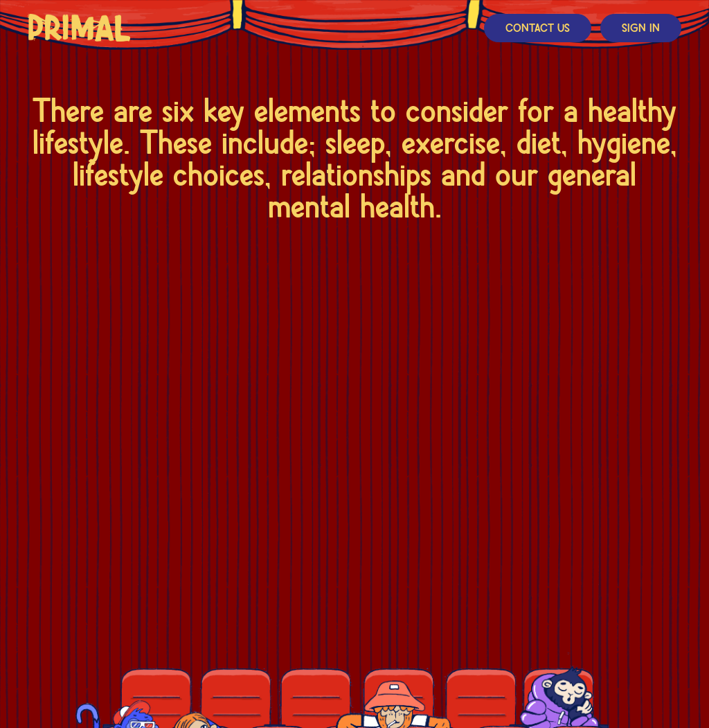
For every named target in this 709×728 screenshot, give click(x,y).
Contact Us (538, 29)
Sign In (641, 29)
